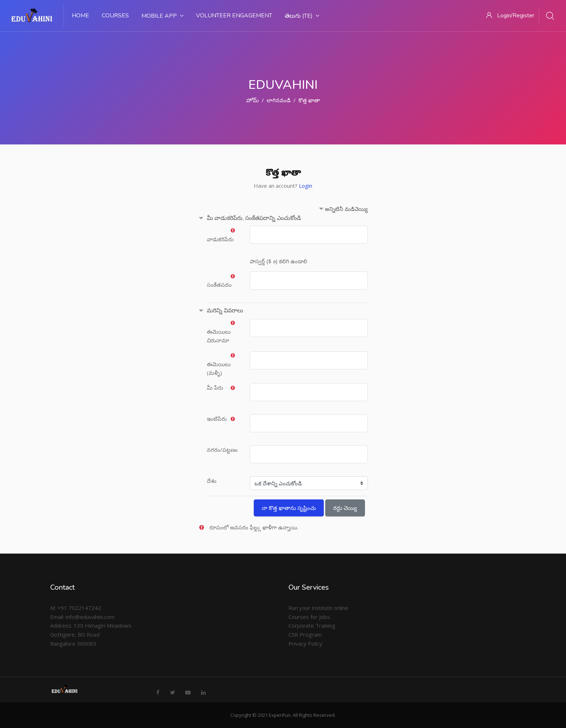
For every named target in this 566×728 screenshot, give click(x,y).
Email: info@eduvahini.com (82, 617)
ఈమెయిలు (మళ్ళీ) (219, 369)
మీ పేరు (215, 387)
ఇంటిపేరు (217, 419)
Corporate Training (312, 625)
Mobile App (162, 16)
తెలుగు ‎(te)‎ (302, 16)
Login (306, 186)
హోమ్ (252, 100)
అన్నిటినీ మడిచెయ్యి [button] (346, 209)
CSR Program (305, 634)
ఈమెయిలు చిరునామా (219, 336)
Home (80, 16)
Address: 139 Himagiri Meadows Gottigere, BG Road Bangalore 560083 (91, 634)
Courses (115, 16)
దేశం (212, 481)
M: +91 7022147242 (76, 608)
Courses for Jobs (309, 617)
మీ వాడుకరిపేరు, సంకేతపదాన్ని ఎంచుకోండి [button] (254, 218)
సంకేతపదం (219, 285)
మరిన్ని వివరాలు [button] (225, 311)
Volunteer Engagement (234, 16)
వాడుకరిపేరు (220, 239)
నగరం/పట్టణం (222, 450)
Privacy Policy (305, 643)
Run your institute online (318, 608)
